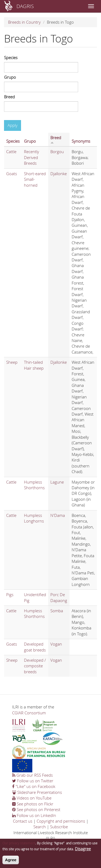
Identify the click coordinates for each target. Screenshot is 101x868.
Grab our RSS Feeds (32, 775)
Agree (11, 862)
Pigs (10, 595)
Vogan (56, 644)
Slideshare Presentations (37, 792)
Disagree (83, 851)
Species (11, 57)
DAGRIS (25, 6)
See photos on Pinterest (36, 809)
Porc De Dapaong (59, 597)
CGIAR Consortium (29, 713)
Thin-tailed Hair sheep (34, 365)
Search (40, 827)
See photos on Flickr (33, 804)
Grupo (10, 77)
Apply (13, 125)
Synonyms (81, 141)
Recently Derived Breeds (32, 157)
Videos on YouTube (32, 798)
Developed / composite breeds (35, 666)
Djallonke (59, 174)
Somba (57, 611)
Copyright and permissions (61, 821)
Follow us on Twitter (33, 781)
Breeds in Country (24, 22)
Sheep (12, 362)
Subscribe (59, 827)
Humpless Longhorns (34, 518)
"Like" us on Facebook (34, 786)
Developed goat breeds (35, 647)
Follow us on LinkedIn (34, 815)
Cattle (11, 152)
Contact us (23, 821)
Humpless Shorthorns (34, 485)
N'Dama (58, 515)
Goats (12, 174)
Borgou (57, 152)
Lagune (57, 482)
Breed (9, 97)
